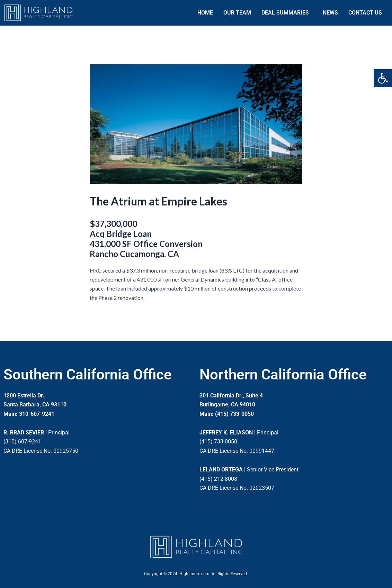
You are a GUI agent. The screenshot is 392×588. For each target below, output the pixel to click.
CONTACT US (365, 13)
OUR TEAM (237, 13)
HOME (205, 13)
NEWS (330, 13)
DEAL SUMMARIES (285, 13)
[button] (383, 78)
